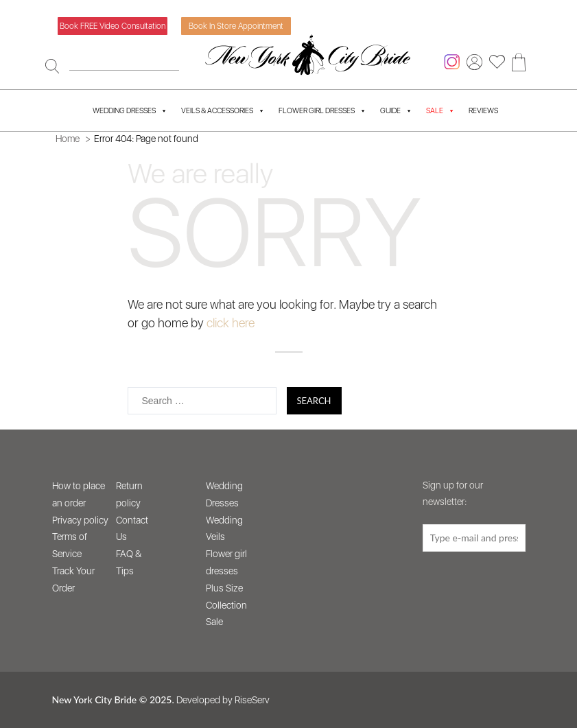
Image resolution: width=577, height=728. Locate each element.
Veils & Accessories (223, 111)
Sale (214, 622)
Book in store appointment (236, 26)
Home (68, 139)
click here (231, 323)
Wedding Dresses (130, 111)
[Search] (52, 66)
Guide (396, 111)
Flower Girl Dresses (322, 111)
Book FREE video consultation (113, 26)
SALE (440, 111)
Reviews (483, 111)
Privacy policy (80, 520)
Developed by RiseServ (223, 700)
